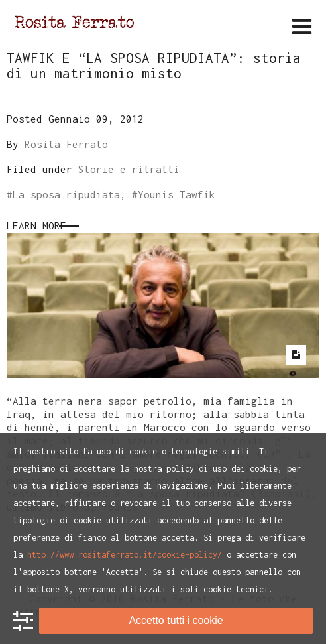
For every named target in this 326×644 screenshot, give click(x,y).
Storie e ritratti (129, 169)
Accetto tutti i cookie (176, 620)
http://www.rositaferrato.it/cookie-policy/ (125, 555)
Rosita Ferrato (66, 144)
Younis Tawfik (177, 194)
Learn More (36, 225)
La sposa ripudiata (66, 194)
